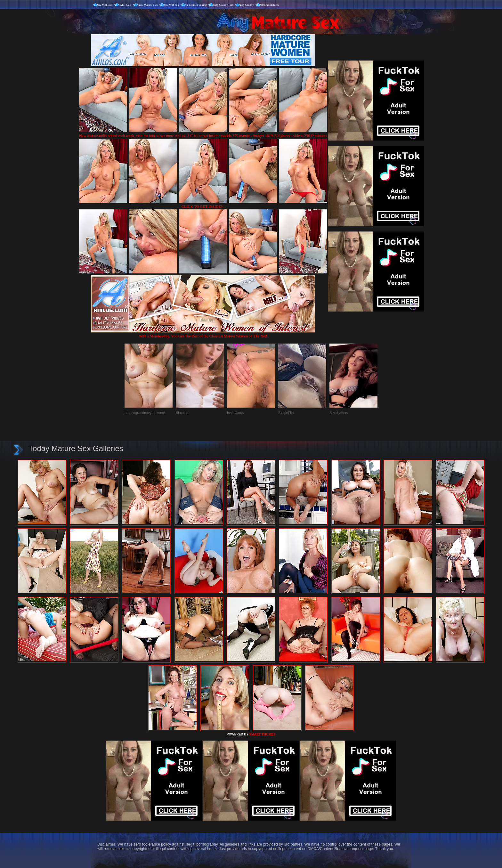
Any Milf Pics (105, 5)
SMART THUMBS (262, 734)
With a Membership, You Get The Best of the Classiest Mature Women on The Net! (203, 334)
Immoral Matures (269, 5)
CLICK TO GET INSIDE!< (203, 207)
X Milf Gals (125, 5)
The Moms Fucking (195, 5)
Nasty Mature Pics (147, 5)
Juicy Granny (246, 5)
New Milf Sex (171, 5)
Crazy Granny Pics (223, 5)
